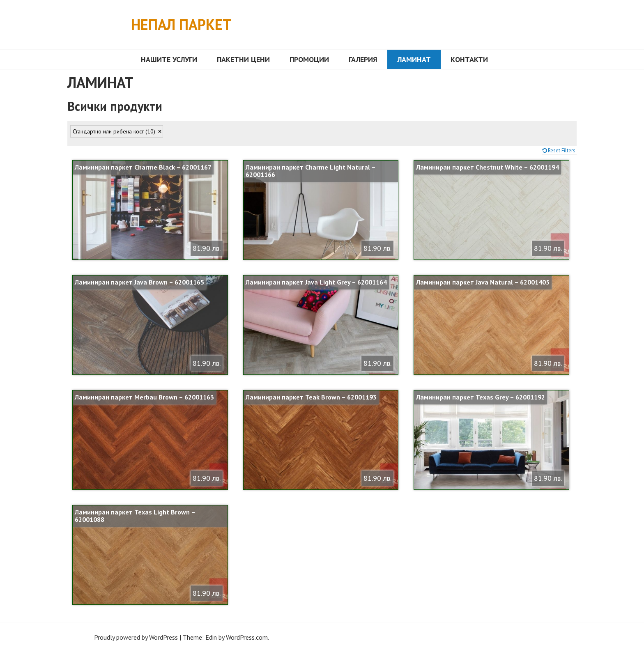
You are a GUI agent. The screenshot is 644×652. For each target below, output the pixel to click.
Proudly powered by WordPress (136, 637)
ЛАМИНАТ (414, 59)
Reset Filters (562, 150)
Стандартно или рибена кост (114, 131)
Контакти (469, 59)
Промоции (309, 59)
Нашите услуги (169, 59)
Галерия (363, 59)
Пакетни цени (243, 59)
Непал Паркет (181, 24)
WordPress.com (247, 637)
